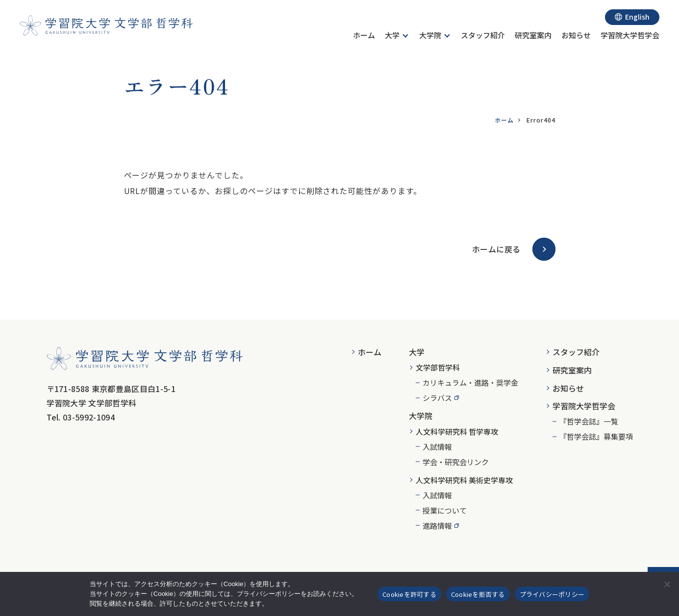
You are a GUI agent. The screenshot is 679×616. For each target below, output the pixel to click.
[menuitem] (364, 37)
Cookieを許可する (409, 594)
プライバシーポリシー (552, 594)
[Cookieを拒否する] (667, 584)
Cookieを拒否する (478, 594)
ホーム (504, 120)
